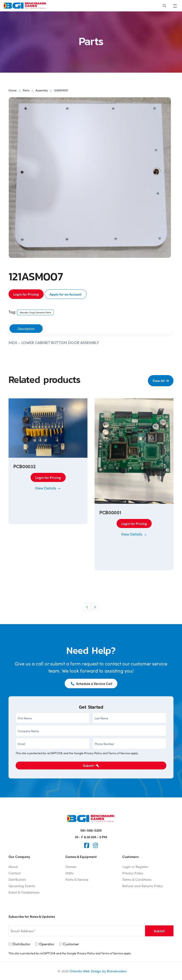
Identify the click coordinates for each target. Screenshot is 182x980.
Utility (70, 873)
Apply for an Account (66, 294)
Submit (91, 765)
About (13, 867)
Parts (26, 90)
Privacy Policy (93, 753)
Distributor (21, 944)
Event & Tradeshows (24, 892)
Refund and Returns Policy (143, 886)
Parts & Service (77, 879)
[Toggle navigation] (175, 6)
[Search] (164, 6)
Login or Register (135, 867)
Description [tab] (26, 329)
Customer (71, 944)
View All (159, 381)
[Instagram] (95, 845)
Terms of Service (119, 753)
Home (13, 90)
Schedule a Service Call (92, 683)
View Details (48, 488)
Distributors (17, 879)
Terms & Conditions (137, 879)
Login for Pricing (26, 294)
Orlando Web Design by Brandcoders (98, 971)
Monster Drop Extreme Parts (35, 312)
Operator (47, 944)
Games (71, 867)
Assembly (42, 90)
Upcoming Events (22, 886)
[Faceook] (87, 845)
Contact (15, 873)
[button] (87, 607)
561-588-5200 (91, 830)
